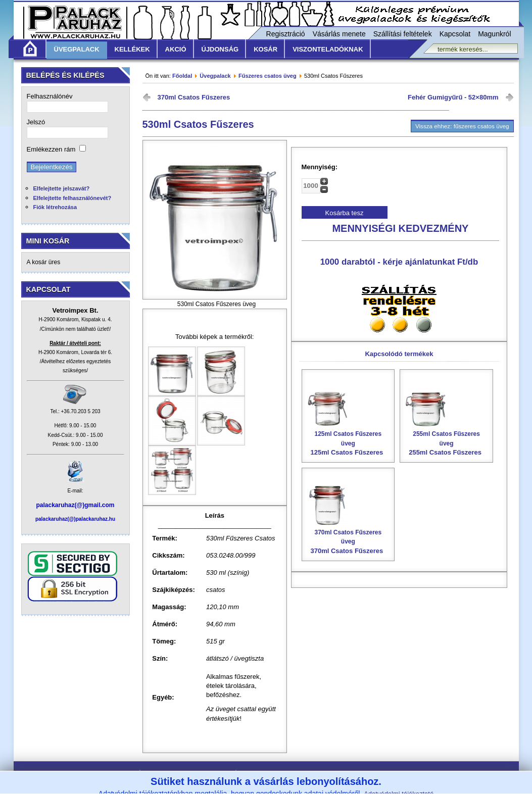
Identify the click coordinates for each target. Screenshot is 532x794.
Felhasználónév (50, 96)
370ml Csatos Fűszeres (194, 97)
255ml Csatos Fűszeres (446, 420)
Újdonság (220, 49)
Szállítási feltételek (403, 34)
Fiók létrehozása (55, 207)
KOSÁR (265, 49)
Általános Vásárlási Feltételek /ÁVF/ (192, 774)
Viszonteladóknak (328, 49)
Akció (176, 49)
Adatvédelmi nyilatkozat (357, 774)
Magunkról (494, 34)
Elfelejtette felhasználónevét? (72, 198)
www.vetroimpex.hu (342, 788)
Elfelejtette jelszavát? (62, 188)
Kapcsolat (455, 34)
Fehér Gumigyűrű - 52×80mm (453, 97)
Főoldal (182, 76)
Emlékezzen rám (51, 149)
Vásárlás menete (339, 34)
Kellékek (132, 49)
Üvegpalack (77, 49)
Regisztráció (286, 34)
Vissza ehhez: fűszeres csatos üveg (462, 126)
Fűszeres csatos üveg (268, 76)
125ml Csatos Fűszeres (348, 420)
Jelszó (36, 122)
